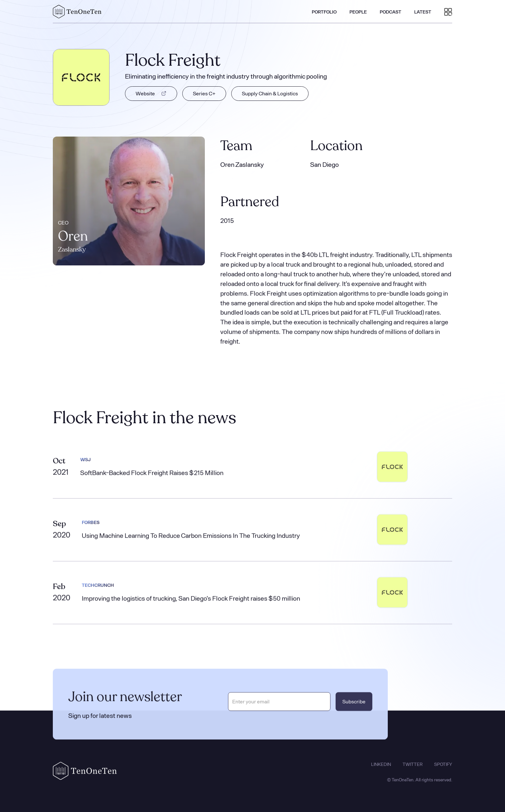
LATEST (423, 12)
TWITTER (413, 770)
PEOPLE (358, 12)
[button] (448, 12)
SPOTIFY (443, 770)
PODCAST (391, 12)
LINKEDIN (381, 770)
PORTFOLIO (324, 12)
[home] (77, 12)
